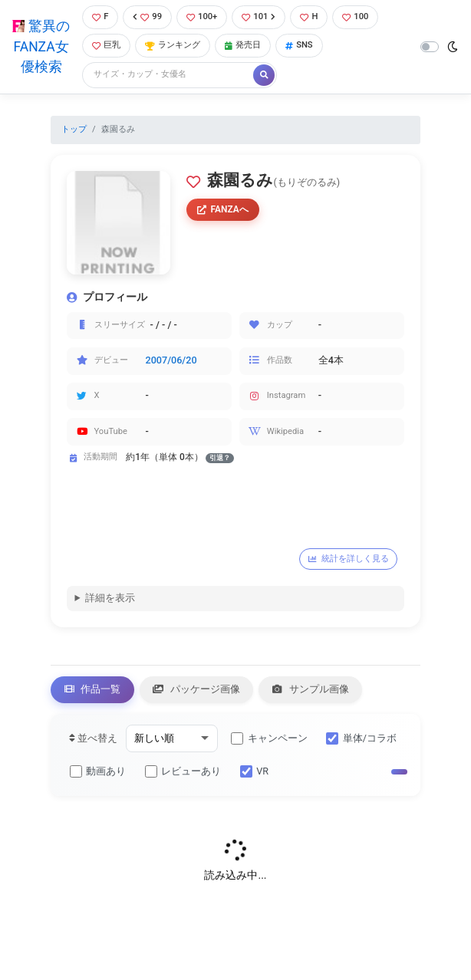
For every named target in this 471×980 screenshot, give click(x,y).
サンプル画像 (311, 689)
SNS (299, 45)
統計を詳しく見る (349, 559)
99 (147, 16)
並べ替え (93, 738)
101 (259, 16)
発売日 (243, 45)
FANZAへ (223, 209)
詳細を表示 (110, 598)
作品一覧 (93, 689)
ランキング (173, 45)
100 (355, 16)
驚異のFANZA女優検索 (41, 46)
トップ (74, 129)
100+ (202, 16)
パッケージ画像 (196, 689)
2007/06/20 (171, 360)
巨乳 (106, 45)
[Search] (169, 75)
